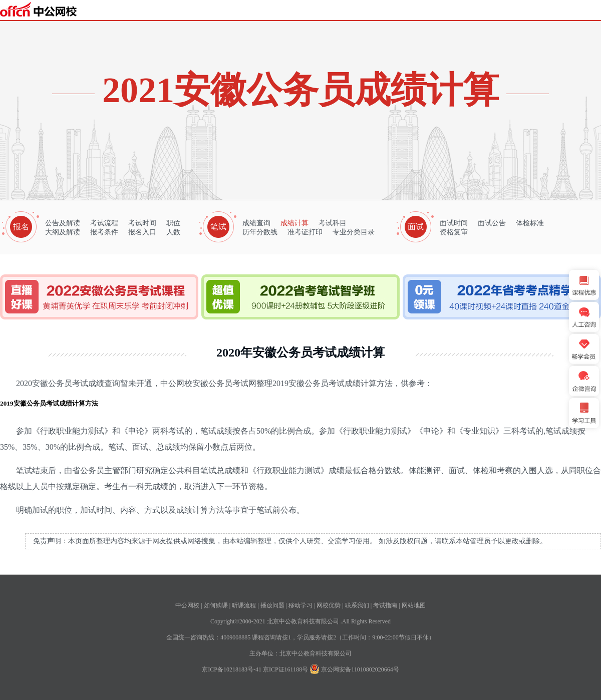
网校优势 (329, 605)
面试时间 (454, 223)
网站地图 (414, 605)
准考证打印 (305, 232)
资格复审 (454, 232)
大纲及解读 (63, 232)
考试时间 (142, 223)
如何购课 (216, 605)
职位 (173, 223)
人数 (173, 232)
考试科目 (333, 223)
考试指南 (385, 605)
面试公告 (492, 223)
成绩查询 (256, 223)
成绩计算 (294, 223)
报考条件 (104, 232)
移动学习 (300, 605)
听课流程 (244, 605)
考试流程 (104, 223)
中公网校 (187, 605)
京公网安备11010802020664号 (360, 669)
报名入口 (142, 232)
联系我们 (357, 605)
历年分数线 (260, 232)
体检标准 (530, 223)
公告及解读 (63, 223)
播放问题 (272, 605)
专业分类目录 (354, 232)
